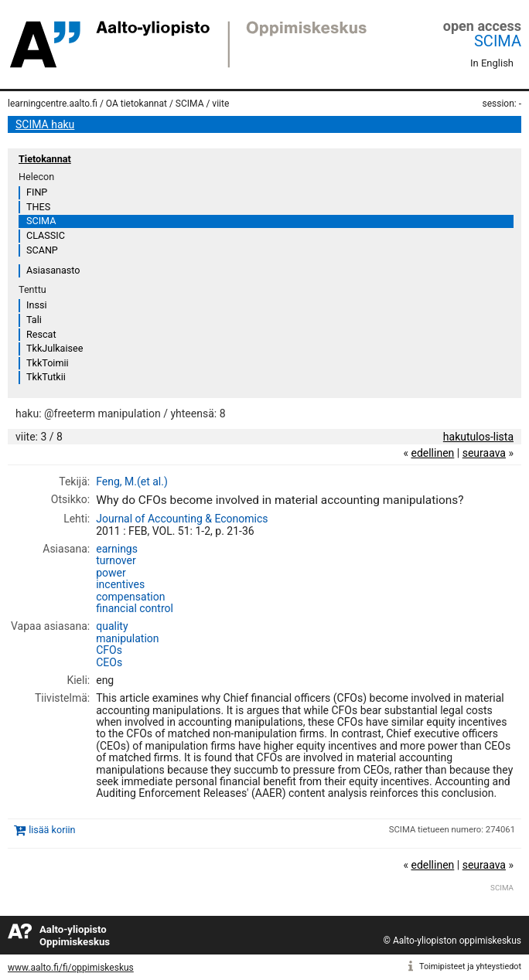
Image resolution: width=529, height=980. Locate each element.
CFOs (109, 650)
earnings (117, 549)
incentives (120, 584)
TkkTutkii (46, 377)
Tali (34, 320)
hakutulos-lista (478, 437)
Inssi (36, 305)
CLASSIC (46, 235)
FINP (37, 192)
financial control (135, 608)
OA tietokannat (137, 104)
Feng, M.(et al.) (132, 481)
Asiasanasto (53, 270)
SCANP (42, 250)
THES (38, 207)
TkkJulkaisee (55, 348)
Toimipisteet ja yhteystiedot (470, 966)
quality (112, 626)
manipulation (127, 638)
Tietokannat (45, 159)
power (111, 573)
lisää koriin (52, 830)
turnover (116, 560)
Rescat (41, 334)
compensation (130, 597)
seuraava (484, 453)
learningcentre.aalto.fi (53, 104)
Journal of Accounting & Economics (182, 519)
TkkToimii (48, 363)
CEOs (109, 662)
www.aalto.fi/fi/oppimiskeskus (71, 968)
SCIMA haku (45, 124)
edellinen (432, 453)
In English (492, 63)
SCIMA (498, 41)
